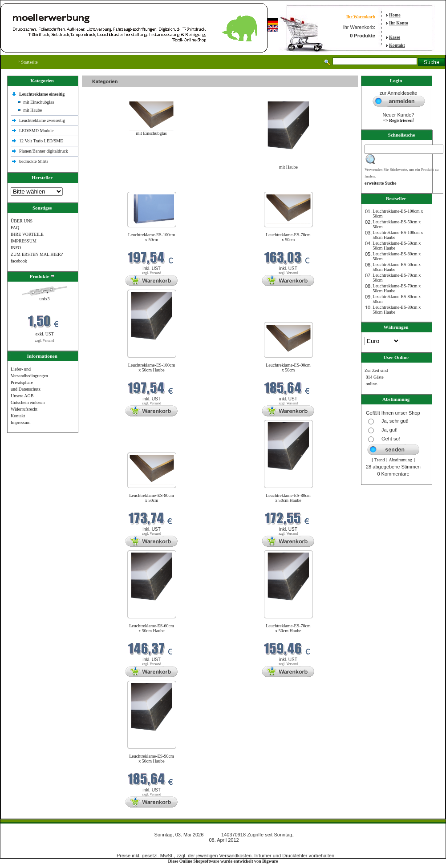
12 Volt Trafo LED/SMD (41, 141)
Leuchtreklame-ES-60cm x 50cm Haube (152, 628)
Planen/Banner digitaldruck (44, 151)
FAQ (15, 228)
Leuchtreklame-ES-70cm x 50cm (288, 237)
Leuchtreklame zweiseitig (43, 120)
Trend (380, 460)
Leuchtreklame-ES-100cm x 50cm (152, 237)
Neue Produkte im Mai (104, 186)
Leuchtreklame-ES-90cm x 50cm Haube (152, 759)
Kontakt (397, 45)
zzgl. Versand (45, 341)
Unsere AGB (22, 396)
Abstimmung (401, 460)
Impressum (20, 422)
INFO (16, 248)
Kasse (395, 37)
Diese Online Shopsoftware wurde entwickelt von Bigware (223, 861)
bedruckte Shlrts (34, 161)
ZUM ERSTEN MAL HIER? (37, 254)
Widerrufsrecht (24, 409)
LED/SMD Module (36, 131)
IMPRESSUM (24, 241)
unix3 (45, 299)
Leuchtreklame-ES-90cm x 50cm (288, 367)
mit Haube (32, 110)
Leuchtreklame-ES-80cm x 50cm (152, 498)
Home (395, 15)
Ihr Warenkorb (361, 17)
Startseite (28, 62)
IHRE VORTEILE (27, 234)
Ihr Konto (399, 23)
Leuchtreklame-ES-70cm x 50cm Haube (288, 628)
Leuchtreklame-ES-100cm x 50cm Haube (152, 367)
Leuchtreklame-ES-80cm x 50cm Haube (288, 498)
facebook (19, 261)
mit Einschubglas (39, 102)
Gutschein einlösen (28, 402)
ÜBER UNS (22, 221)
